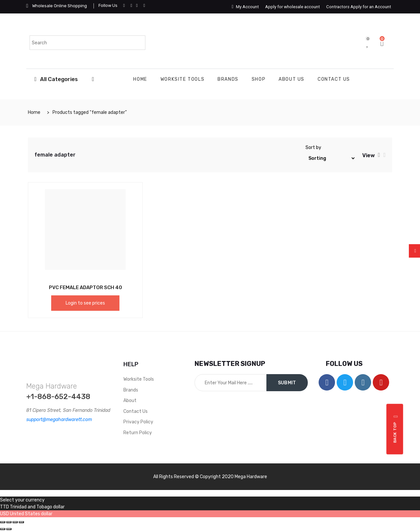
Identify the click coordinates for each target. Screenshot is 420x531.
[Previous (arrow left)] (3, 529)
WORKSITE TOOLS (182, 79)
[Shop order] (331, 158)
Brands (228, 79)
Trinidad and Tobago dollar (37, 507)
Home (140, 79)
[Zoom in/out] (21, 522)
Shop (259, 79)
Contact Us (334, 79)
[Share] (9, 522)
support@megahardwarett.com (59, 420)
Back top (396, 429)
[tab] (379, 155)
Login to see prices (85, 303)
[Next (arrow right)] (9, 529)
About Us (292, 79)
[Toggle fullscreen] (15, 522)
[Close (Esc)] (3, 522)
